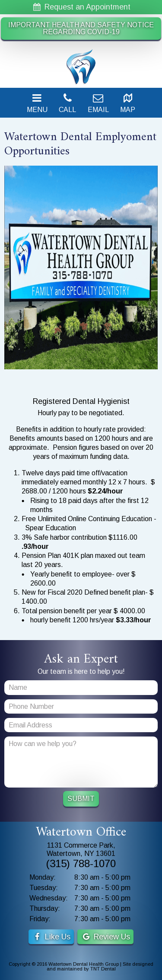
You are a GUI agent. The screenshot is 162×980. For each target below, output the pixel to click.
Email (98, 103)
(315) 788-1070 (81, 863)
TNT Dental (103, 969)
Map (128, 103)
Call (67, 103)
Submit (81, 799)
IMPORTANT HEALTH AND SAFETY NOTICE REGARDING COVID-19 (81, 28)
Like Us (51, 937)
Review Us (105, 937)
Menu (37, 103)
